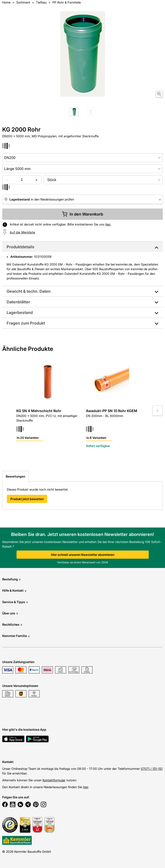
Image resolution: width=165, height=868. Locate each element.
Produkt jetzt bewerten (27, 499)
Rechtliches (12, 624)
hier (86, 787)
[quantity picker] (22, 180)
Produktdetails (20, 247)
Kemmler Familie (16, 636)
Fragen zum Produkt (26, 323)
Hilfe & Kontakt (14, 591)
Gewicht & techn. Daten (29, 291)
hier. (108, 224)
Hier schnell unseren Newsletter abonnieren (83, 555)
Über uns (10, 613)
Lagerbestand (20, 313)
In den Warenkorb (82, 214)
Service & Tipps (15, 602)
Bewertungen (15, 476)
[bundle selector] (103, 180)
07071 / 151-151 (152, 769)
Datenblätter (18, 302)
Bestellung (11, 579)
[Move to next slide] (158, 411)
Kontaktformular (54, 780)
